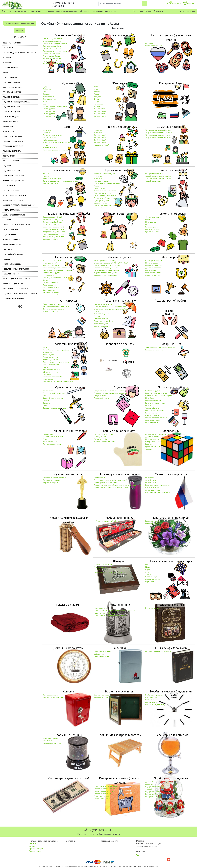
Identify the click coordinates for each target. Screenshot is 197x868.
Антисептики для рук (102, 314)
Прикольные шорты (152, 232)
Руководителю (48, 97)
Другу (45, 104)
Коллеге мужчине (49, 99)
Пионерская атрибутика (154, 350)
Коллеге (97, 106)
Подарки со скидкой (153, 792)
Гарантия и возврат (36, 849)
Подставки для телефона (103, 321)
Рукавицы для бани (101, 439)
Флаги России (150, 478)
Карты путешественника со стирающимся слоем (60, 181)
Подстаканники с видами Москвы (55, 51)
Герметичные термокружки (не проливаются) (110, 480)
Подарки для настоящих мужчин (55, 106)
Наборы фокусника (50, 140)
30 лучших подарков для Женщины (158, 133)
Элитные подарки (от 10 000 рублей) (108, 265)
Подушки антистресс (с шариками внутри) (109, 391)
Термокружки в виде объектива (106, 483)
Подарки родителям (11, 107)
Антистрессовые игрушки (52, 304)
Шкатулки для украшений (103, 565)
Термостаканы (99, 478)
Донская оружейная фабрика (54, 393)
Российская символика (154, 46)
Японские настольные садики (54, 309)
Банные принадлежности (14, 181)
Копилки (7, 259)
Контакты (159, 11)
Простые (149, 444)
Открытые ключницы (102, 695)
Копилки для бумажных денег (54, 697)
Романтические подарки (52, 179)
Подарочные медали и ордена (54, 478)
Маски (96, 186)
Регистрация (190, 11)
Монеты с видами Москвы (52, 61)
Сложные (149, 449)
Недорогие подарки (11, 117)
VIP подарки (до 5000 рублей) (105, 261)
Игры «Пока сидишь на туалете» (106, 206)
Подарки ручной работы (13, 141)
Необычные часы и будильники (16, 269)
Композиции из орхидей (154, 524)
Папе (45, 92)
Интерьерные (8, 127)
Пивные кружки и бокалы (155, 410)
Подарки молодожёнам (154, 174)
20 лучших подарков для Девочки (158, 135)
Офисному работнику (51, 372)
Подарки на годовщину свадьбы (17, 102)
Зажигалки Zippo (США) (103, 651)
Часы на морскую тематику (155, 705)
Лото (147, 572)
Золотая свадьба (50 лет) (52, 239)
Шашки (148, 567)
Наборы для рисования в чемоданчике (57, 150)
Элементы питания (101, 319)
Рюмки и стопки (151, 413)
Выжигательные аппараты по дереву (56, 142)
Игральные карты (152, 577)
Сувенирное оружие (11, 161)
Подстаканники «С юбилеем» (105, 613)
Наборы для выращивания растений (56, 268)
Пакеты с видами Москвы (103, 791)
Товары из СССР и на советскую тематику (160, 347)
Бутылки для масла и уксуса (155, 403)
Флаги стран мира (152, 483)
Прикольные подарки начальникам (107, 183)
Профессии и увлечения (13, 146)
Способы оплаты (35, 851)
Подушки (7, 166)
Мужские (46, 176)
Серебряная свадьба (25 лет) (54, 234)
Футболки (149, 224)
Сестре (97, 102)
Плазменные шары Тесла (52, 743)
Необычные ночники (12, 274)
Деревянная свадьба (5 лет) (53, 227)
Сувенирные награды (12, 190)
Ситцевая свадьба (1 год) (52, 217)
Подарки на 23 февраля (154, 794)
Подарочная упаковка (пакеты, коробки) (20, 294)
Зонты (96, 311)
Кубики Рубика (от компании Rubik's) (159, 434)
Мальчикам (47, 130)
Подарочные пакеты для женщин (106, 789)
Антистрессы (9, 131)
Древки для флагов (153, 490)
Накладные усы (100, 188)
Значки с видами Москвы (52, 58)
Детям (6, 72)
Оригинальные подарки (13, 87)
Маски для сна (151, 222)
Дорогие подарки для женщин (106, 275)
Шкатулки (7, 220)
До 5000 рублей (49, 116)
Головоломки (9, 185)
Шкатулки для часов (102, 570)
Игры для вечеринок (102, 181)
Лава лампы (47, 741)
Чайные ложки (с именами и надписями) (58, 270)
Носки (148, 220)
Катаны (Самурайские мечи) (53, 398)
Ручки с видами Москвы (52, 56)
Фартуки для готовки (153, 217)
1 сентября (149, 789)
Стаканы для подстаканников (156, 418)
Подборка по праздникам (14, 299)
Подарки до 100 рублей (52, 273)
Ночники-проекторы (50, 738)
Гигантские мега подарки (103, 193)
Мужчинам (8, 58)
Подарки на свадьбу (12, 97)
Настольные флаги (152, 487)
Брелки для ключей (50, 263)
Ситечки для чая (49, 290)
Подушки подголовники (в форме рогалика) (110, 393)
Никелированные (100, 608)
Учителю (46, 347)
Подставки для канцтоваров (53, 444)
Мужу (45, 87)
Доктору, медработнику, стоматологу (57, 362)
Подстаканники (10, 235)
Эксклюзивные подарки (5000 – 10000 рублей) (111, 263)
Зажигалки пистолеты (102, 656)
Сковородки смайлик (153, 401)
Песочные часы (151, 702)
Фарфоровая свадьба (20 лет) (54, 232)
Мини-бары (150, 398)
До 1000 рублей (49, 109)
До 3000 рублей (49, 114)
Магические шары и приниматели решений (110, 191)
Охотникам (47, 374)
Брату (45, 102)
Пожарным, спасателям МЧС (53, 377)
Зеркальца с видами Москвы (53, 63)
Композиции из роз (152, 521)
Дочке (96, 99)
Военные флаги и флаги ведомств (158, 485)
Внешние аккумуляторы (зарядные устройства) (111, 309)
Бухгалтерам (47, 352)
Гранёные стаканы (152, 415)
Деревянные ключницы (103, 697)
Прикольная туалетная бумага (105, 196)
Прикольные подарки (12, 92)
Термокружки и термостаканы (16, 195)
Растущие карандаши (51, 442)
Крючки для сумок (101, 324)
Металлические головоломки (156, 439)
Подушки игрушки (101, 396)
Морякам (46, 367)
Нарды (148, 570)
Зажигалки (8, 249)
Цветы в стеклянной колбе (14, 215)
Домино (148, 574)
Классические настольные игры (16, 225)
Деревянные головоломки (155, 437)
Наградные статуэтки (51, 483)
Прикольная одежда (12, 112)
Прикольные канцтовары (13, 176)
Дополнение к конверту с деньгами (158, 179)
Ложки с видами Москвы (52, 53)
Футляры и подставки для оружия (55, 408)
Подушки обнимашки (102, 398)
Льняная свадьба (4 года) (52, 224)
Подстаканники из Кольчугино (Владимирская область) (114, 610)
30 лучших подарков (12, 82)
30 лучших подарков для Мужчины (158, 130)
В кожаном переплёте (153, 608)
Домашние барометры (12, 244)
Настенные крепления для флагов (158, 492)
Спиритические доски (153, 273)
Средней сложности (153, 447)
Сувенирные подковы (153, 265)
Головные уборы (152, 227)
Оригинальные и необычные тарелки (159, 396)
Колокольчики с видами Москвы (55, 44)
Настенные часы (151, 697)
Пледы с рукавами (11, 230)
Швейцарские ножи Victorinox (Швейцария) (110, 306)
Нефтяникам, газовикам (51, 370)
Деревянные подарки (153, 268)
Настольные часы (152, 700)
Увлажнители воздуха (102, 326)
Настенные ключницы (12, 264)
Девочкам (47, 133)
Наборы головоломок (154, 442)
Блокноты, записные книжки (53, 437)
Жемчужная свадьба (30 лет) (53, 237)
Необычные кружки (153, 391)
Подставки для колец (51, 288)
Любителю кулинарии (51, 365)
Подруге (97, 94)
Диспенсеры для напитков (14, 284)
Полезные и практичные (13, 136)
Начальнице (98, 104)
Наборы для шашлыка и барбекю (106, 521)
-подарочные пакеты (102, 799)
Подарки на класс (49, 138)
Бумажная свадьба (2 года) (53, 220)
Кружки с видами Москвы (52, 49)
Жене (96, 89)
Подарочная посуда (12, 171)
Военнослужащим (49, 355)
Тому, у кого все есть (50, 183)
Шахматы (149, 565)
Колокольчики (151, 270)
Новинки (20, 30)
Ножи (45, 396)
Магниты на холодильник (52, 261)
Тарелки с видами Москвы (53, 46)
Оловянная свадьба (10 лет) (53, 229)
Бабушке (97, 92)
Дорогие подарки (10, 122)
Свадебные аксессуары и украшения (159, 176)
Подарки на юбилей (102, 145)
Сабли (45, 406)
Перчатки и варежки (153, 229)
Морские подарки (152, 263)
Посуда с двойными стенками (156, 393)
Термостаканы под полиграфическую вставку (111, 487)
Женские (46, 174)
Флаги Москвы (151, 480)
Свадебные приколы (153, 181)
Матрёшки (149, 43)
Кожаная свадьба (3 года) (53, 222)
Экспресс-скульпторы (51, 311)
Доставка (139, 11)
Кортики (46, 401)
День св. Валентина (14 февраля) (157, 782)
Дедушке (46, 94)
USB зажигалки (100, 654)
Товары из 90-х (9, 156)
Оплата (150, 11)
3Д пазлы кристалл (50, 147)
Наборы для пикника (12, 210)
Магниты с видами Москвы (53, 39)
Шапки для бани (100, 437)
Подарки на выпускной (154, 787)
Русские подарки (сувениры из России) (19, 53)
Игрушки (46, 145)
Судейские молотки (153, 275)
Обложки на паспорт (50, 275)
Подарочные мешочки (102, 794)
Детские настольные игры (52, 135)
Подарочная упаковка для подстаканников (110, 615)
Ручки (45, 439)
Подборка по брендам (12, 151)
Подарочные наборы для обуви (106, 268)
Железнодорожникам (51, 360)
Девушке (97, 97)
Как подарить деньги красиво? (16, 289)
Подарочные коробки (102, 796)
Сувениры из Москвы (12, 43)
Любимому (47, 89)
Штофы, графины (152, 423)
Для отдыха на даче (51, 357)
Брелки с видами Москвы (52, 41)
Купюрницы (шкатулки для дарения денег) (110, 572)
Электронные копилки (51, 695)
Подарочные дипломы (51, 480)
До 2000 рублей (49, 111)
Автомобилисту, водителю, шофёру (56, 350)
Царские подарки (101, 203)
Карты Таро (150, 582)
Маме (96, 87)
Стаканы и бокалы (152, 408)
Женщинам (8, 63)
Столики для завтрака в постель (17, 279)
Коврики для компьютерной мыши (55, 278)
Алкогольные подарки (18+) (104, 174)
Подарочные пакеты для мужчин (106, 786)
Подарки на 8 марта (153, 797)
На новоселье (9, 48)
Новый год (149, 784)
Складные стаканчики (153, 420)
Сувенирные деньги (101, 201)
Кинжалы (46, 403)
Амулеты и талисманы (51, 265)
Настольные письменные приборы (107, 270)
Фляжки (148, 406)
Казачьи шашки (48, 391)
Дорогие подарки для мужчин (105, 273)
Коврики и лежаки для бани (104, 442)
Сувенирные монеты (50, 283)
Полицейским (48, 379)
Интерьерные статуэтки (154, 261)
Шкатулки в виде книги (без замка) (158, 651)
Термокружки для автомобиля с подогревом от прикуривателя (117, 485)
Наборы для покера (153, 579)
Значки (45, 280)
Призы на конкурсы (50, 285)
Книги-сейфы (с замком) (13, 254)
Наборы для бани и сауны (104, 434)
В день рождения (10, 77)
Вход (182, 11)
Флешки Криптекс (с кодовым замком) (19, 205)
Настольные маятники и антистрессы (56, 306)
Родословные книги (11, 240)
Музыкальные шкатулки (103, 567)
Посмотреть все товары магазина (20, 23)
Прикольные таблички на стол (105, 198)
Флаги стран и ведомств (13, 200)
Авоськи (97, 316)
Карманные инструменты (103, 304)
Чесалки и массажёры (51, 292)
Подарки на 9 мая (10, 68)
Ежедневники (48, 434)
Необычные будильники (154, 695)
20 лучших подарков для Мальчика (158, 138)
